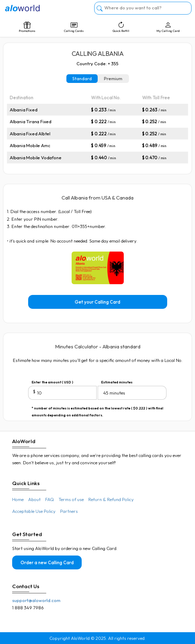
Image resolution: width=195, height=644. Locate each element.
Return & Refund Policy (111, 499)
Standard (82, 78)
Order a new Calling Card (47, 562)
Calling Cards (74, 27)
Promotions (27, 27)
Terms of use (71, 499)
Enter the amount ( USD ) (52, 382)
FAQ (50, 499)
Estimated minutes (117, 382)
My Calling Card (168, 27)
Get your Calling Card (97, 302)
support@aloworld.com (36, 600)
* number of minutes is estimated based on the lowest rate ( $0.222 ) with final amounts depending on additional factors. (97, 409)
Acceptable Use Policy (34, 511)
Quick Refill (121, 27)
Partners (69, 511)
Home (18, 499)
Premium (113, 78)
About (34, 499)
